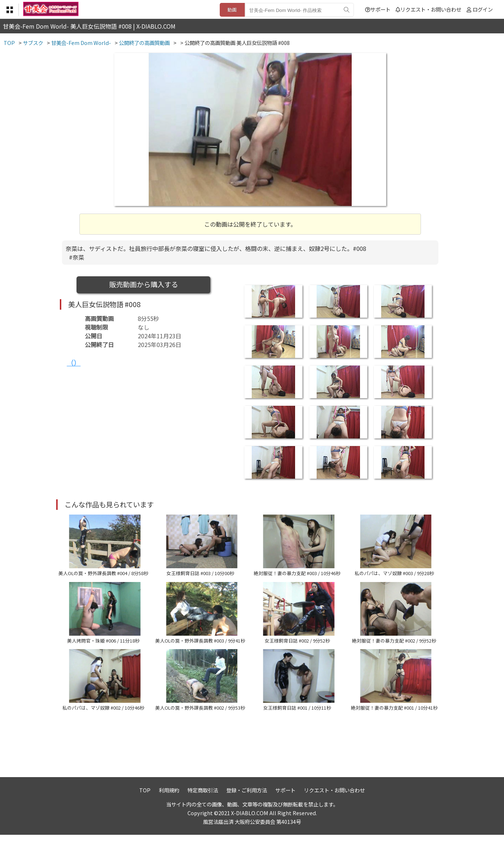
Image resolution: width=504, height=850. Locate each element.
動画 (232, 10)
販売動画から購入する (144, 284)
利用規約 (169, 805)
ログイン (483, 9)
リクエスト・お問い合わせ (428, 9)
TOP (145, 805)
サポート (378, 9)
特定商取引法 (203, 805)
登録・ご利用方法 (247, 805)
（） (74, 363)
